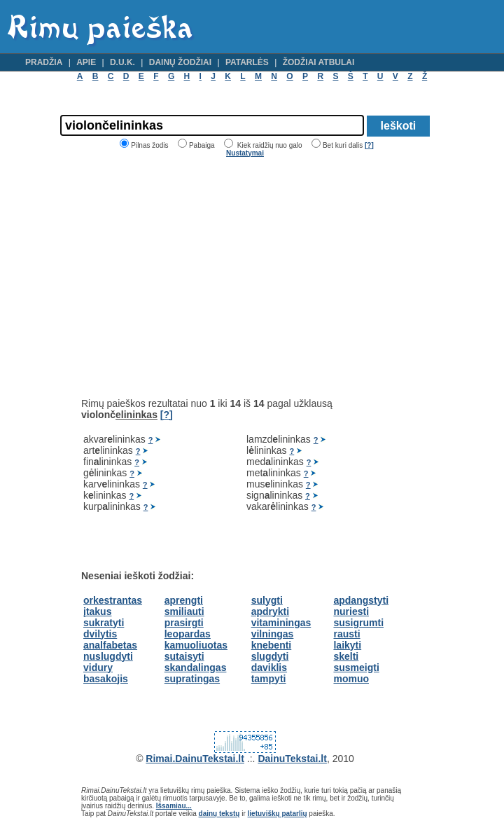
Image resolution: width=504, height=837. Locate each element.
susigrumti (358, 623)
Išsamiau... (174, 806)
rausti (346, 634)
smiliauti (184, 611)
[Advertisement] (199, 277)
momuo (351, 679)
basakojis (106, 679)
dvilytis (100, 634)
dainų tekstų (219, 814)
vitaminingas (281, 623)
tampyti (269, 679)
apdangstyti (361, 600)
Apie (86, 62)
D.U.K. (122, 62)
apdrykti (270, 611)
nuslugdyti (108, 656)
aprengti (184, 600)
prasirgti (184, 623)
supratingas (192, 679)
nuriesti (351, 611)
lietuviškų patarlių (278, 814)
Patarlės (247, 62)
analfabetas (110, 645)
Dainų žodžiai (180, 62)
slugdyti (270, 656)
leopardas (188, 634)
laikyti (347, 645)
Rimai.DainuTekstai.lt (195, 759)
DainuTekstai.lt (292, 759)
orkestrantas (113, 600)
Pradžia (44, 62)
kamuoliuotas (196, 645)
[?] (369, 145)
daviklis (269, 667)
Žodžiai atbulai (319, 62)
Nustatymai (245, 153)
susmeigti (356, 667)
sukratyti (104, 623)
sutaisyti (184, 656)
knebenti (272, 645)
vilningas (273, 634)
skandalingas (196, 667)
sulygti (267, 600)
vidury (98, 667)
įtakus (97, 611)
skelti (346, 656)
